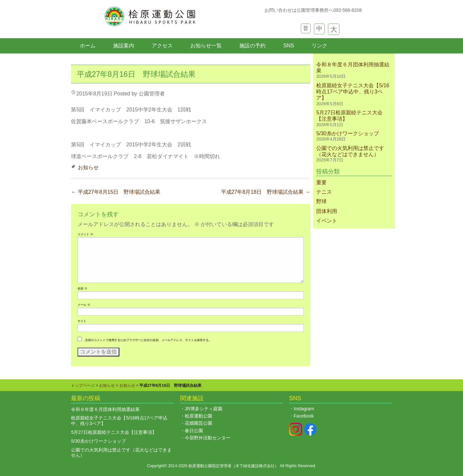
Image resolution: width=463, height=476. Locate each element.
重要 (321, 182)
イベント (327, 221)
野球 (321, 201)
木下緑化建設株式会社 (255, 466)
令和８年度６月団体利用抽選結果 (105, 409)
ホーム (88, 46)
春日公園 (194, 431)
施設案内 (124, 46)
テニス (324, 192)
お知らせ (88, 167)
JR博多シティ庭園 (204, 409)
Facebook (304, 416)
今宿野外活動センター (208, 438)
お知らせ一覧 (206, 46)
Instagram (304, 409)
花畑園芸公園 (198, 423)
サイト (82, 321)
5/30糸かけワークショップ (347, 133)
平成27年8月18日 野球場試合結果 (266, 192)
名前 (82, 288)
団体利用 (327, 211)
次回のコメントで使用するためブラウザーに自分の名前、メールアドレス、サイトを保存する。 (148, 340)
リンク (319, 46)
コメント (85, 234)
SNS (289, 46)
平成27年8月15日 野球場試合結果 (116, 192)
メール (84, 305)
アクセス (162, 46)
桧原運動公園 (198, 416)
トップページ (83, 386)
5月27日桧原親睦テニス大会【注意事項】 (114, 432)
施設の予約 (252, 46)
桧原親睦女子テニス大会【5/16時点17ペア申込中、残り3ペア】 (353, 92)
